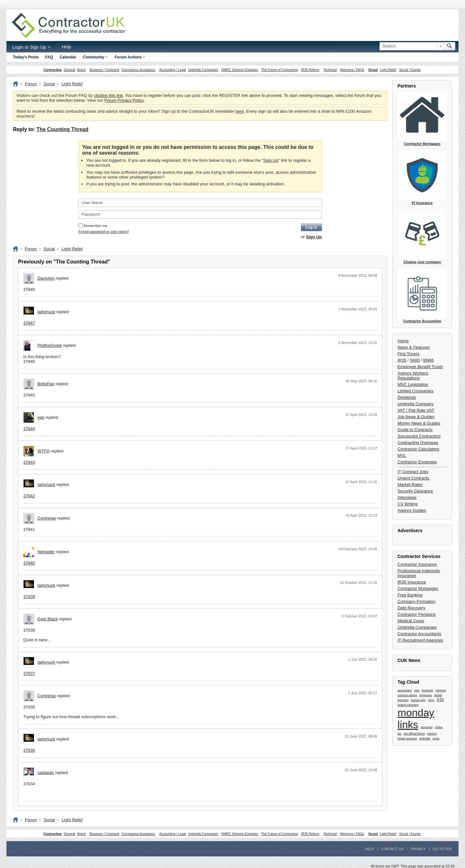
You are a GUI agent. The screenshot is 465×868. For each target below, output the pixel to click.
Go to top (442, 849)
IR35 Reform (310, 70)
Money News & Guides (419, 423)
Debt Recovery (411, 608)
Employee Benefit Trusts (420, 367)
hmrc (431, 700)
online (439, 727)
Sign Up (271, 160)
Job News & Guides (416, 417)
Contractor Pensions (417, 614)
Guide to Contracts (415, 430)
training (432, 734)
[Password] (200, 214)
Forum (31, 84)
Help (66, 47)
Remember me (93, 226)
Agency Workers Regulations (413, 376)
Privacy (418, 849)
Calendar (68, 57)
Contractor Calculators (418, 449)
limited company (408, 705)
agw (417, 690)
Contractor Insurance (417, 564)
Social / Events (410, 70)
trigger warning (407, 739)
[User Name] (200, 203)
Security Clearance (415, 491)
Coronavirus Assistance (138, 70)
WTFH (44, 451)
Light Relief (388, 70)
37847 (29, 323)
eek (41, 417)
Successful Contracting (419, 436)
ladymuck (46, 312)
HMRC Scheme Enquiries (240, 70)
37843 (29, 462)
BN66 (429, 360)
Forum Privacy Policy (124, 100)
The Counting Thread (62, 129)
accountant (405, 690)
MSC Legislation (413, 384)
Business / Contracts (105, 70)
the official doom (414, 734)
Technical (330, 70)
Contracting (53, 70)
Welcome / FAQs (352, 70)
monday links (416, 719)
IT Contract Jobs (413, 472)
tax (399, 734)
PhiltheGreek (50, 345)
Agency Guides (412, 510)
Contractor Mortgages (418, 589)
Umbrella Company (415, 404)
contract (440, 690)
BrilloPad (46, 384)
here (240, 111)
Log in (311, 227)
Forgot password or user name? (104, 232)
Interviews (407, 497)
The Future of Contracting (280, 70)
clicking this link (108, 95)
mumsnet (426, 727)
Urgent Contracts (413, 478)
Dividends (407, 397)
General (69, 70)
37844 (29, 429)
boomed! (427, 690)
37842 (29, 496)
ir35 (440, 700)
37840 (29, 563)
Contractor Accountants (419, 634)
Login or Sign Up (31, 47)
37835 (29, 750)
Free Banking (410, 595)
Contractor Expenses (417, 462)
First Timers (408, 354)
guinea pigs (418, 700)
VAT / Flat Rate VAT (416, 410)
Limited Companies (415, 391)
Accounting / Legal (172, 70)
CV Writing (408, 504)
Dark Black (48, 619)
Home (403, 341)
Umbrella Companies (203, 70)
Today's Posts (26, 57)
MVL (402, 455)
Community (95, 57)
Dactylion (46, 278)
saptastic (46, 773)
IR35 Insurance (412, 582)
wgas (436, 739)
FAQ (49, 57)
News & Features (414, 347)
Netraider (46, 552)
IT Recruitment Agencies (420, 640)
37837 (29, 673)
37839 (29, 597)
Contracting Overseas (418, 443)
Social (373, 70)
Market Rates (410, 485)
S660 (415, 360)
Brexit (82, 70)
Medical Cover (411, 621)
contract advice (407, 695)
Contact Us (393, 849)
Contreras (47, 518)
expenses (426, 695)
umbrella (425, 739)
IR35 (402, 360)
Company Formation (417, 601)
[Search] (412, 46)
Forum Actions (130, 57)
